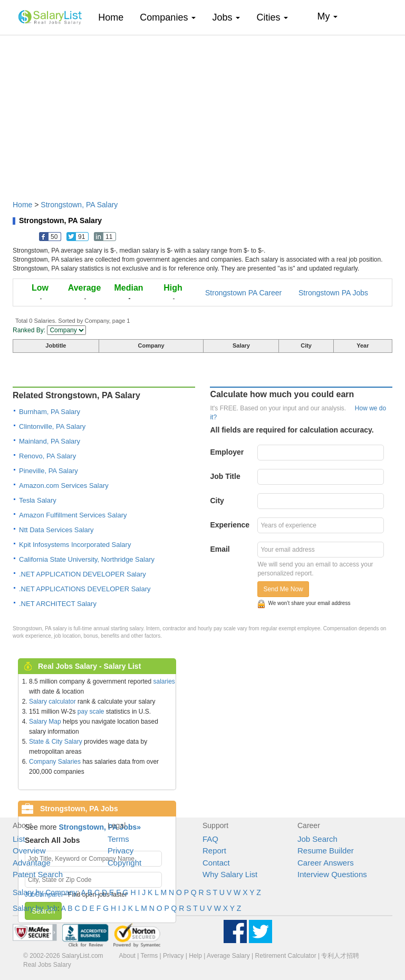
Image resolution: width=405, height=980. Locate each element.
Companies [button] (168, 17)
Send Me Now (283, 589)
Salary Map (45, 722)
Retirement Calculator (286, 956)
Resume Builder (326, 851)
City (217, 501)
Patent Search (38, 874)
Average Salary (228, 956)
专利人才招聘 (340, 956)
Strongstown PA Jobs (333, 293)
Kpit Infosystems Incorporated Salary (75, 545)
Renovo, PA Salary (47, 456)
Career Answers (326, 863)
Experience (230, 525)
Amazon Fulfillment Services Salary (73, 515)
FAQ (210, 839)
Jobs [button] (226, 17)
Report (214, 851)
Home (115, 17)
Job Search (317, 839)
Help (195, 956)
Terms (118, 839)
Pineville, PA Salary (49, 471)
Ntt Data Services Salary (56, 530)
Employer (227, 452)
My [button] (327, 16)
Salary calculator (52, 702)
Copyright (124, 863)
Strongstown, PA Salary (79, 205)
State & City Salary (56, 742)
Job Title (225, 476)
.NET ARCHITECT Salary (58, 604)
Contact (216, 863)
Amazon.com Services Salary (64, 486)
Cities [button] (272, 17)
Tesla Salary (38, 500)
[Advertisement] (202, 112)
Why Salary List (230, 874)
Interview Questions (332, 874)
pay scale (91, 712)
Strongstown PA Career (243, 293)
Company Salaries (55, 762)
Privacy (120, 851)
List (19, 839)
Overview (29, 851)
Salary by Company (45, 892)
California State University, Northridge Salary (87, 559)
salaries (164, 681)
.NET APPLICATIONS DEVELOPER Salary (85, 589)
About (127, 956)
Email (220, 549)
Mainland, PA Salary (50, 441)
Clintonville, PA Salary (52, 426)
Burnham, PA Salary (50, 412)
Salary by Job (35, 908)
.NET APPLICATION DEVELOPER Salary (83, 574)
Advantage (32, 863)
